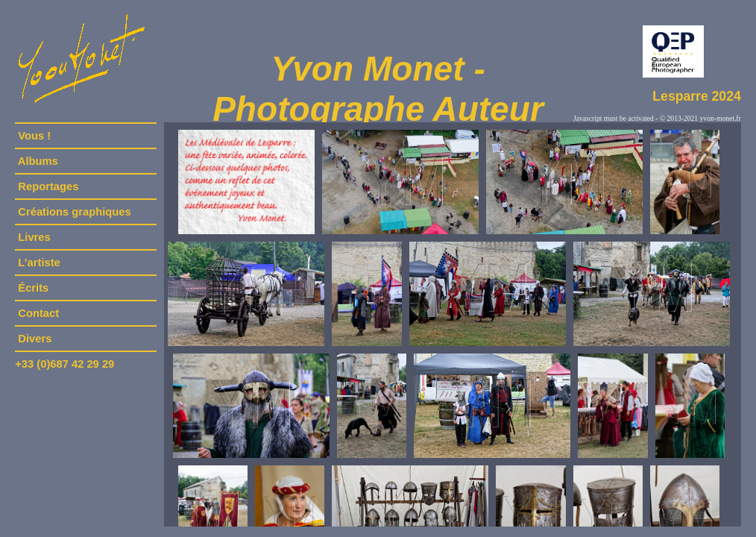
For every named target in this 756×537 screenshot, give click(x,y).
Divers (35, 339)
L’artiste (39, 263)
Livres (34, 237)
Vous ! (34, 136)
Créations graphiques (74, 212)
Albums (38, 161)
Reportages (48, 186)
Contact (38, 313)
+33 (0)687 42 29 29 (64, 364)
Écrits (33, 288)
